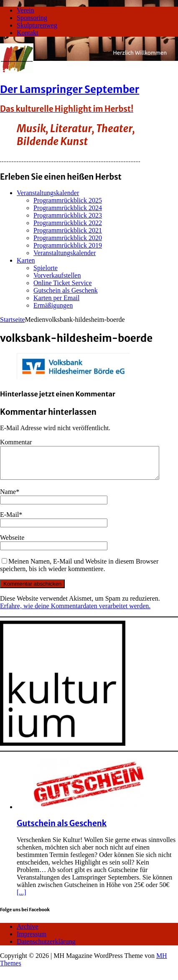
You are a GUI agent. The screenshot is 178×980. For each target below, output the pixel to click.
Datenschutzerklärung (46, 948)
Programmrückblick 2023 (68, 215)
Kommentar (16, 442)
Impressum (32, 940)
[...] (22, 899)
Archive (28, 933)
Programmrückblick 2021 (68, 230)
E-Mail (9, 521)
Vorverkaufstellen (57, 275)
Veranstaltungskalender (48, 193)
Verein (25, 10)
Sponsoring (32, 18)
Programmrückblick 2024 (68, 208)
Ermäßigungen (53, 305)
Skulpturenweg (37, 25)
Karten (26, 260)
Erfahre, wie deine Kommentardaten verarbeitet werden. (75, 612)
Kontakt (28, 33)
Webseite (12, 544)
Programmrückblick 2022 (68, 223)
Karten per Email (56, 298)
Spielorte (46, 268)
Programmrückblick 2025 (68, 200)
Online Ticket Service (63, 283)
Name (8, 498)
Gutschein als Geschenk (66, 290)
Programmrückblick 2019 (68, 245)
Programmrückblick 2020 (68, 238)
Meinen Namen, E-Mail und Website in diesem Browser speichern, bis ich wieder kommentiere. (79, 571)
